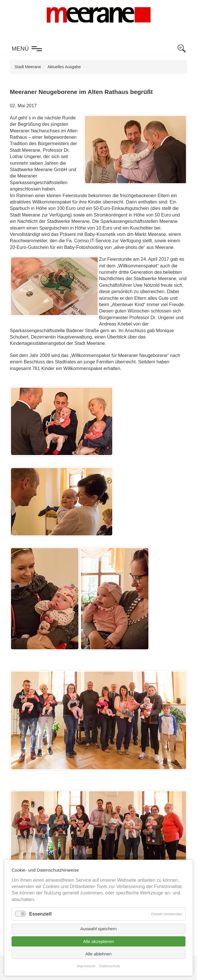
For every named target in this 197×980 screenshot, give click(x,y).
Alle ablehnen (99, 954)
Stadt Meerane (28, 67)
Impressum (86, 966)
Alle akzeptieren (99, 941)
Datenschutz (110, 966)
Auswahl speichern (99, 929)
